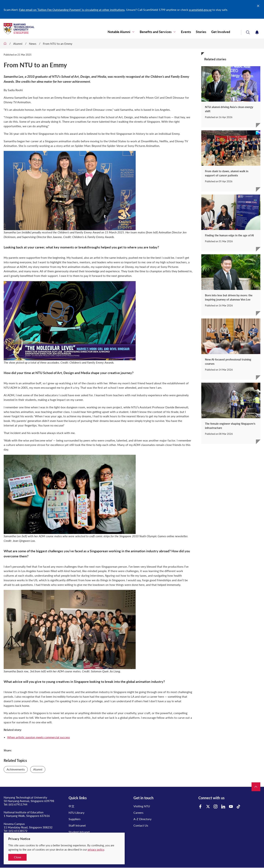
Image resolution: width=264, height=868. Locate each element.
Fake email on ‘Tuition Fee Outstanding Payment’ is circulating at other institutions (72, 10)
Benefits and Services (162, 32)
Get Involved (222, 32)
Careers (138, 813)
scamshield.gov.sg (200, 10)
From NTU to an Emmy (58, 44)
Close (18, 857)
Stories (204, 32)
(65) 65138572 (18, 831)
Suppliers (75, 819)
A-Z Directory (142, 819)
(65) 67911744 (18, 804)
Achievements (16, 769)
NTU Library (76, 813)
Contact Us (141, 825)
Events (190, 32)
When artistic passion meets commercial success (38, 737)
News (33, 44)
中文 (71, 806)
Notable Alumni (127, 32)
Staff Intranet (77, 825)
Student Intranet (79, 832)
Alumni (18, 44)
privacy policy (96, 849)
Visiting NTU (142, 806)
